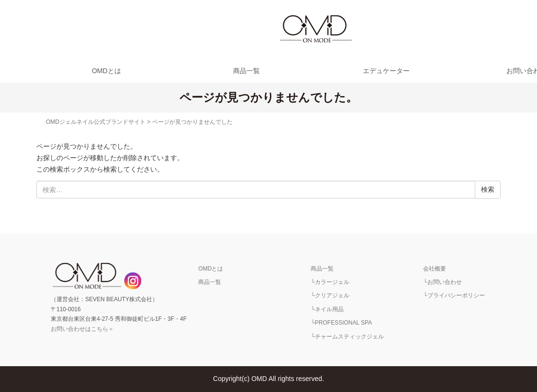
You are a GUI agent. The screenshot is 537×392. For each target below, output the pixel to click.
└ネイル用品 (327, 309)
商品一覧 (246, 71)
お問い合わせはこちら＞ (82, 329)
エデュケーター (386, 71)
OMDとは (106, 71)
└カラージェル (330, 282)
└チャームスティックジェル (347, 337)
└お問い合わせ (442, 282)
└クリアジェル (330, 295)
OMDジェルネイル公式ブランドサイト (96, 122)
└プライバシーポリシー (454, 295)
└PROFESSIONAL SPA (341, 323)
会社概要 (435, 269)
